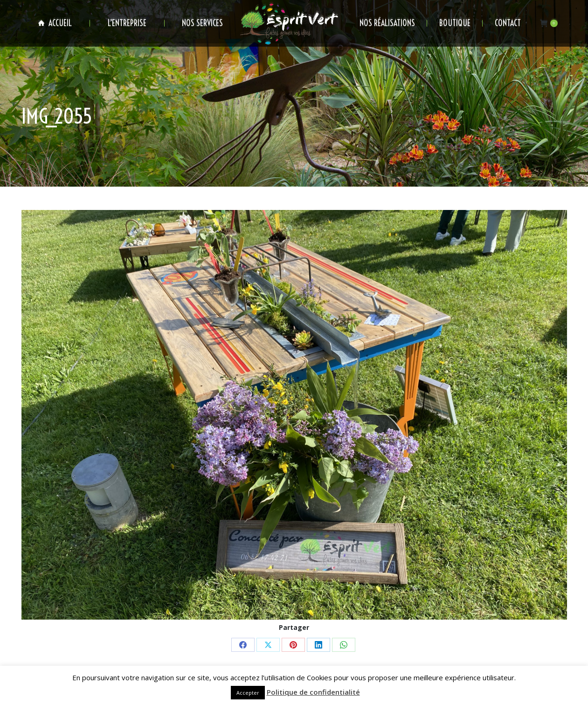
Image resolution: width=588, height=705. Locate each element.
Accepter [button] (248, 693)
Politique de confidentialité (313, 692)
